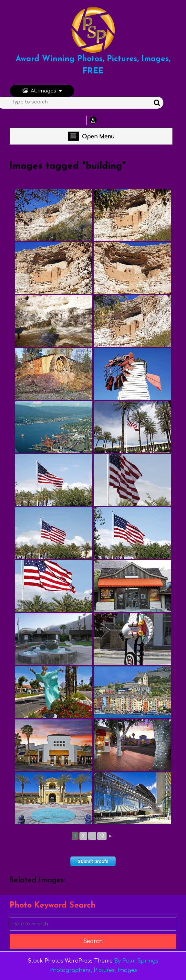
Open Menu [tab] (91, 136)
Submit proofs (93, 861)
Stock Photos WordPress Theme (70, 961)
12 (102, 836)
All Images (42, 91)
